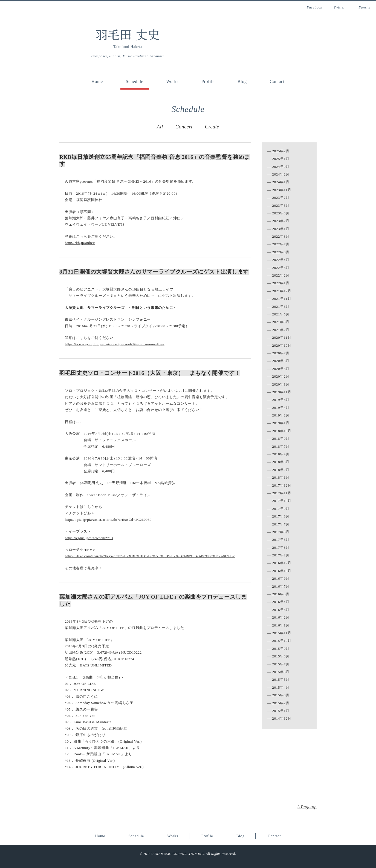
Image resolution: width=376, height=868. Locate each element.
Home (97, 81)
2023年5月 (281, 205)
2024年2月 (281, 174)
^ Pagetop (307, 807)
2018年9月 (281, 439)
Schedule (135, 81)
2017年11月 (282, 493)
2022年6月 (281, 252)
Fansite (365, 7)
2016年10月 (282, 571)
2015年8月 (281, 656)
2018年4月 (281, 454)
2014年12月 (282, 718)
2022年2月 (281, 275)
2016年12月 (282, 563)
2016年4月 (281, 602)
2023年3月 (281, 213)
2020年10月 (282, 345)
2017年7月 (281, 524)
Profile (208, 81)
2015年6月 (281, 672)
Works (172, 81)
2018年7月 (281, 446)
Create (212, 127)
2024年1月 (281, 182)
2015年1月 (281, 711)
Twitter (339, 7)
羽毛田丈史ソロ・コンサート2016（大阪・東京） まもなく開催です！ (150, 373)
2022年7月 (281, 244)
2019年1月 (281, 423)
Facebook (314, 7)
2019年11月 (282, 392)
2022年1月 (281, 283)
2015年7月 (281, 664)
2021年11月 (282, 299)
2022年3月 (281, 268)
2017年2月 (281, 555)
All (160, 127)
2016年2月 (281, 617)
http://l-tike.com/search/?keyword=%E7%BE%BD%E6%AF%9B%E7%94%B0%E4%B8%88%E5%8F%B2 (150, 556)
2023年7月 (281, 198)
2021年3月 (281, 322)
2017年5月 (281, 540)
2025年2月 (281, 151)
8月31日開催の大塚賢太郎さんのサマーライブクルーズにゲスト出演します (154, 272)
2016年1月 (281, 625)
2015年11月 (282, 633)
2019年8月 (281, 400)
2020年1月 (281, 384)
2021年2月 (281, 330)
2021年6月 (281, 307)
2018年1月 (281, 477)
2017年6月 (281, 532)
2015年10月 (282, 641)
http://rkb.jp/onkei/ (80, 243)
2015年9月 (281, 649)
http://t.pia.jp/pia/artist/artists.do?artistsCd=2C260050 (108, 520)
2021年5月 (281, 314)
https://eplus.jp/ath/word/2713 (89, 538)
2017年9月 (281, 509)
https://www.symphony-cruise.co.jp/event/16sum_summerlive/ (115, 344)
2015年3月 (281, 695)
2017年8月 (281, 516)
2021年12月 (282, 291)
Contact (277, 81)
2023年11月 (282, 190)
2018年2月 (281, 470)
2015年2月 (281, 703)
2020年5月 (281, 361)
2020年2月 (281, 376)
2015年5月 (281, 679)
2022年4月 (281, 260)
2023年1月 (281, 229)
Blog (242, 81)
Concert (184, 127)
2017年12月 (282, 485)
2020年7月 (281, 353)
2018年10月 (282, 431)
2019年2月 (281, 415)
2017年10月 (282, 501)
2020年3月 (281, 369)
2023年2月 (281, 221)
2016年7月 (281, 586)
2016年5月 (281, 594)
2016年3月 (281, 610)
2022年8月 (281, 236)
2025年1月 (281, 159)
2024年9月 (281, 167)
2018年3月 (281, 462)
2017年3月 (281, 547)
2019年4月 (281, 408)
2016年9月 (281, 578)
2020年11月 (282, 337)
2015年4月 (281, 687)
